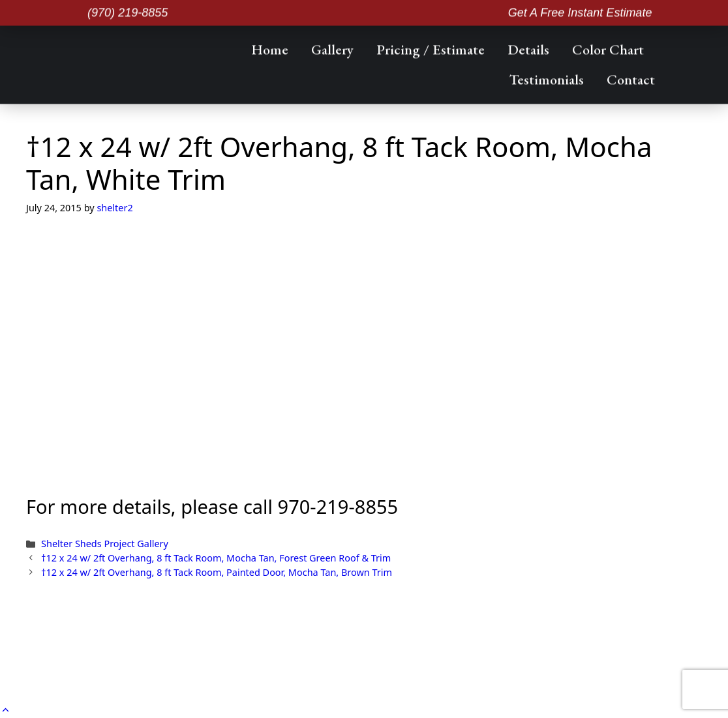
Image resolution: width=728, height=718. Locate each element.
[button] (6, 709)
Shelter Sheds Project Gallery (105, 544)
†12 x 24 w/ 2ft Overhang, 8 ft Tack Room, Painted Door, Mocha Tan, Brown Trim (217, 572)
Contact (631, 79)
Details (528, 49)
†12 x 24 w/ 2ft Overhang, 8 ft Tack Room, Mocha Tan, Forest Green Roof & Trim (216, 558)
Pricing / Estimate (431, 49)
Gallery (332, 49)
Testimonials (547, 79)
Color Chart (608, 49)
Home (270, 49)
